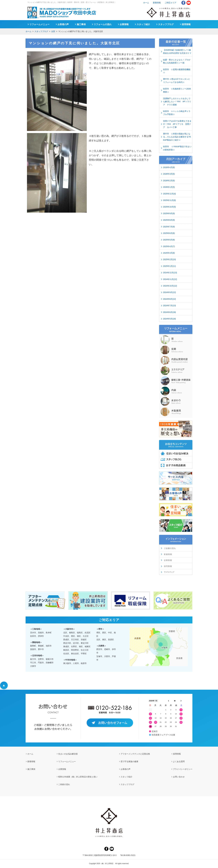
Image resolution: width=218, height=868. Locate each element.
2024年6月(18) (169, 312)
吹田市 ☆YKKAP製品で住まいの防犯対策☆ (177, 148)
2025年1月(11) (169, 266)
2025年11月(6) (169, 200)
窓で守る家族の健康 (129, 761)
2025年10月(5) (169, 207)
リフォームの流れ (103, 24)
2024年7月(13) (169, 306)
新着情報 (157, 3)
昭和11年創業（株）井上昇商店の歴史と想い (78, 777)
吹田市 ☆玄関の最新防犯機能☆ (177, 71)
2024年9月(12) (169, 292)
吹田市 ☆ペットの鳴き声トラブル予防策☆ (177, 113)
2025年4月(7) (169, 246)
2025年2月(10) (169, 259)
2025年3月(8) (169, 253)
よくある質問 (179, 761)
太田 (53, 31)
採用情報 (186, 24)
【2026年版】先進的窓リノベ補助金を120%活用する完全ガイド (177, 52)
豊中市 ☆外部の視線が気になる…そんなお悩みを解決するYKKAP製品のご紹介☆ (177, 137)
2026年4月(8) (169, 167)
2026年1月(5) (169, 187)
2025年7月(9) (169, 227)
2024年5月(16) (169, 319)
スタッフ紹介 (143, 24)
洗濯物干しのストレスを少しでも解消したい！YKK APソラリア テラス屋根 (177, 102)
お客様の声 (63, 24)
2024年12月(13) (170, 273)
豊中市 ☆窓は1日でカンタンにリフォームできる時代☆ (177, 81)
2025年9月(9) (169, 213)
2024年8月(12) (169, 299)
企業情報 (124, 24)
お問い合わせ (179, 777)
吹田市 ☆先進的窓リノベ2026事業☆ (177, 90)
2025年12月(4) (169, 194)
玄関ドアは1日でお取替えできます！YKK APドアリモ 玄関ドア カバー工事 (177, 124)
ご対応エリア (170, 3)
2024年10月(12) (170, 286)
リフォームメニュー (39, 24)
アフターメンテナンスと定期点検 (135, 754)
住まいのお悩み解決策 (68, 754)
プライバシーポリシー (183, 769)
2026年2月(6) (169, 181)
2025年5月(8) (169, 240)
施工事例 (81, 24)
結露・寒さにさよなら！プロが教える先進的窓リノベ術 (177, 61)
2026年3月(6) (169, 174)
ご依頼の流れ (64, 784)
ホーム (29, 31)
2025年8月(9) (169, 220)
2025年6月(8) (169, 233)
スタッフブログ (41, 31)
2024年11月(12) (170, 279)
